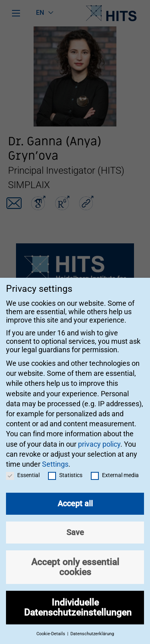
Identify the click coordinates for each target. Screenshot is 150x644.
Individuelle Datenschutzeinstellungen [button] (78, 600)
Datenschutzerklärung (92, 627)
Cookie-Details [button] (51, 627)
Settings (55, 456)
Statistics (65, 468)
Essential (23, 468)
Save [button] (75, 525)
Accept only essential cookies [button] (75, 560)
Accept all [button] (75, 496)
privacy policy (99, 436)
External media (115, 468)
